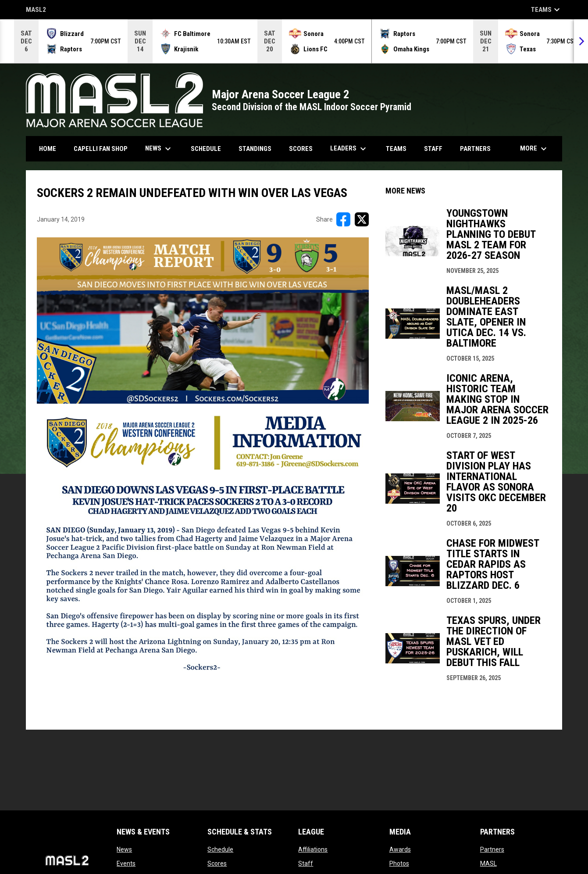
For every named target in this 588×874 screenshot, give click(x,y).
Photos (399, 863)
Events (126, 863)
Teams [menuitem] (396, 149)
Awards (400, 849)
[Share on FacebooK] (343, 219)
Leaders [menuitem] (349, 149)
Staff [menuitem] (433, 149)
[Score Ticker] (294, 41)
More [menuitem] (535, 149)
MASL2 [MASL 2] (36, 10)
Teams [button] (547, 10)
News (124, 849)
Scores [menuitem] (301, 149)
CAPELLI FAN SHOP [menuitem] (104, 149)
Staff (306, 863)
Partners (492, 849)
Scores (217, 863)
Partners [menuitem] (475, 149)
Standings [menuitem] (255, 149)
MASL (488, 863)
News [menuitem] (159, 149)
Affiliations (313, 849)
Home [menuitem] (48, 149)
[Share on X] (362, 219)
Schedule (220, 849)
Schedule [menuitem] (206, 149)
